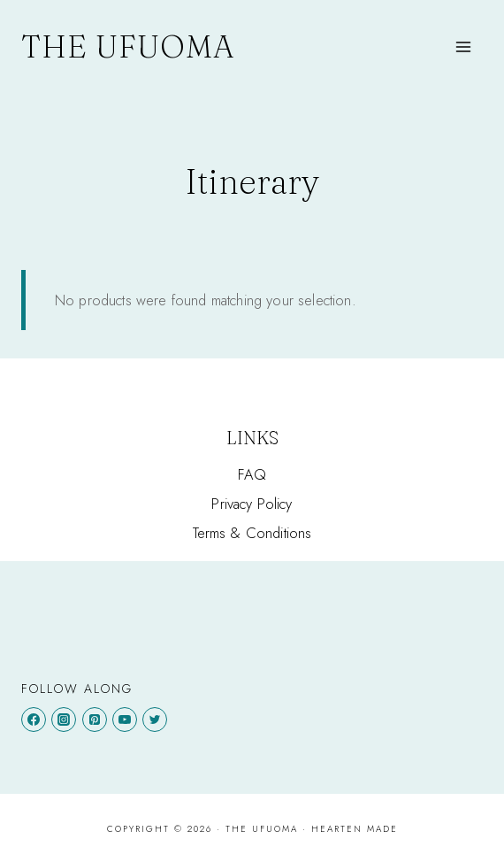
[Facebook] (34, 720)
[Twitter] (155, 720)
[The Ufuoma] (128, 47)
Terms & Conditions (252, 533)
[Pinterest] (95, 720)
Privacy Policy (252, 504)
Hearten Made (355, 829)
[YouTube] (125, 720)
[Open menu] (463, 47)
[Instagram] (64, 720)
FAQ (252, 474)
